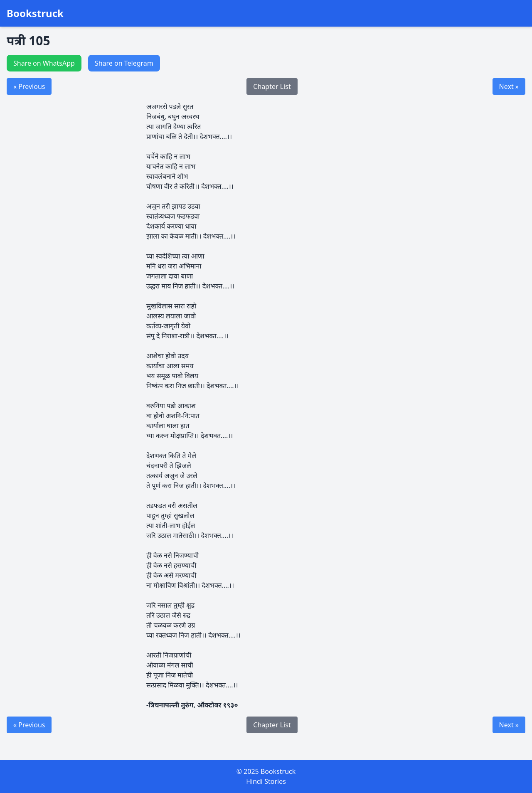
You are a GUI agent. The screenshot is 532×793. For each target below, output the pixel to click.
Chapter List (272, 86)
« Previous (29, 86)
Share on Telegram (124, 63)
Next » (509, 86)
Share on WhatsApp (44, 63)
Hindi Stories (266, 781)
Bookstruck (35, 13)
